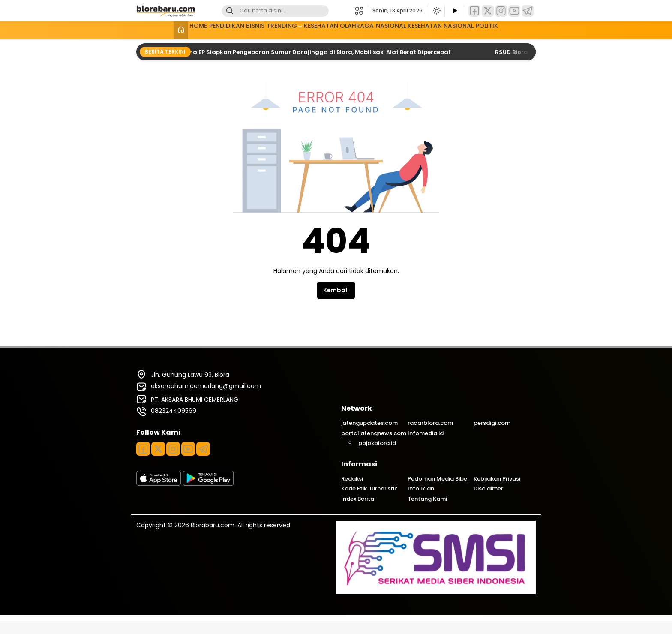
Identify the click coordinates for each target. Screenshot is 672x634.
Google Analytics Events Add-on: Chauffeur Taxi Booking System (414, 632)
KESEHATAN (319, 29)
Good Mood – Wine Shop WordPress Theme (286, 632)
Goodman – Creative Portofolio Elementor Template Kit (337, 632)
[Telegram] (528, 11)
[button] (361, 11)
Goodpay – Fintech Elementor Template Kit (352, 632)
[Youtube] (188, 449)
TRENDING (273, 29)
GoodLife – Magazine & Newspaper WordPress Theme (320, 632)
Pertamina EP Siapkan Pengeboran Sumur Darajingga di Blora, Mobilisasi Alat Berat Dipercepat (312, 52)
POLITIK (522, 29)
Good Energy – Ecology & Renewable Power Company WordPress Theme (267, 632)
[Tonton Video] (454, 11)
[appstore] (159, 484)
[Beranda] (144, 30)
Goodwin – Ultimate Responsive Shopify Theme (396, 632)
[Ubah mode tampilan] (436, 11)
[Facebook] (474, 11)
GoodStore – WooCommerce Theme (383, 632)
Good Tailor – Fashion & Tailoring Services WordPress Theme (302, 632)
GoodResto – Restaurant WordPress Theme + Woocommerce (368, 632)
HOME (167, 29)
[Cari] (230, 11)
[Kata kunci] (289, 11)
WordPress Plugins (252, 632)
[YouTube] (514, 11)
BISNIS (239, 29)
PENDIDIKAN (202, 29)
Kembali (336, 290)
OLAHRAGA (362, 29)
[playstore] (208, 484)
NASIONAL (403, 29)
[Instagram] (501, 11)
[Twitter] (488, 11)
